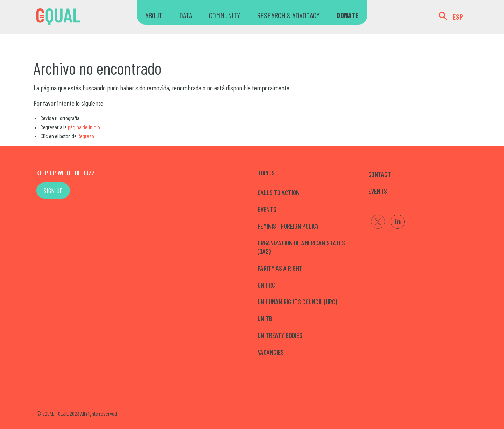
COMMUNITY (225, 15)
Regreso (86, 136)
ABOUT (154, 15)
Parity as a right (280, 268)
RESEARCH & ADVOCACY (288, 15)
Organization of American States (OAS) (301, 247)
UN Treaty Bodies (280, 335)
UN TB (265, 318)
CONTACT (380, 174)
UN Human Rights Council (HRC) (297, 302)
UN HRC (266, 285)
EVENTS (378, 191)
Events (267, 209)
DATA (186, 15)
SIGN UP (53, 191)
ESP (458, 17)
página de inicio (84, 127)
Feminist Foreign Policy (288, 226)
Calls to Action (279, 192)
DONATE (348, 15)
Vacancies (271, 352)
